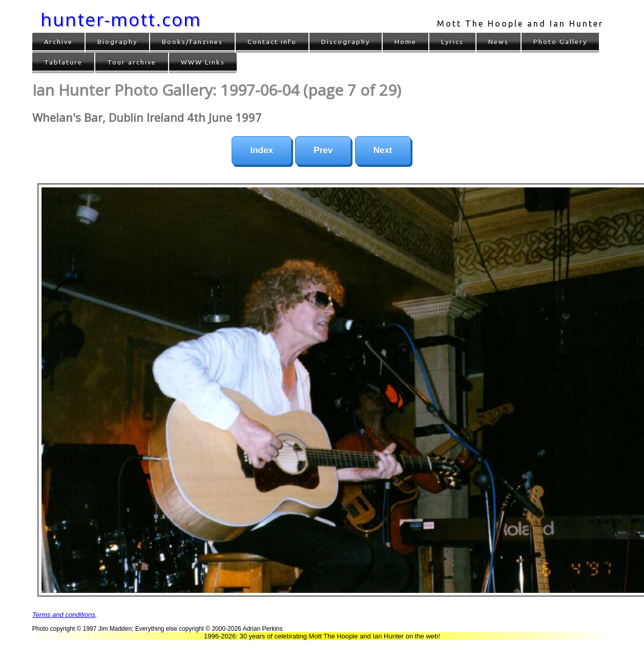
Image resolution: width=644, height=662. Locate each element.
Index (261, 150)
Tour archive (132, 62)
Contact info (272, 41)
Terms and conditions (64, 615)
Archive (58, 41)
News (498, 41)
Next (383, 150)
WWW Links (203, 62)
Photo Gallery (560, 41)
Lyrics (452, 41)
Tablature (63, 62)
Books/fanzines (192, 41)
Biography (117, 41)
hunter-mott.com (121, 19)
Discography (346, 41)
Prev (323, 150)
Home (406, 41)
